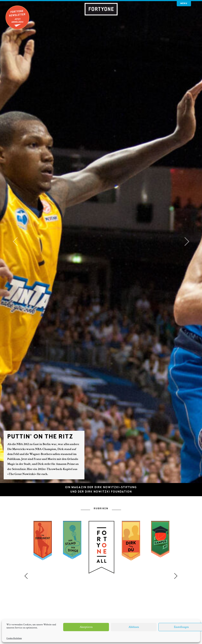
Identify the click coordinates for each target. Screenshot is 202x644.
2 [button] (85, 615)
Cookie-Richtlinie (14, 638)
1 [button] (79, 615)
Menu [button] (184, 3)
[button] (15, 242)
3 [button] (90, 615)
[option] (101, 575)
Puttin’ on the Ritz (40, 437)
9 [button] (123, 615)
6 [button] (107, 615)
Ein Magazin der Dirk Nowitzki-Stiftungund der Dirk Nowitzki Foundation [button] (101, 490)
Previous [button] (26, 548)
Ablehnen (134, 627)
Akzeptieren (86, 627)
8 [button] (118, 615)
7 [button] (112, 615)
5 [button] (101, 615)
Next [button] (176, 548)
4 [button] (96, 615)
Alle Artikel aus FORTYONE (101, 602)
